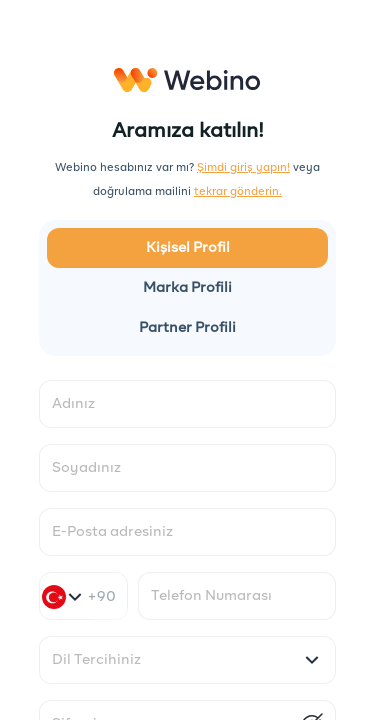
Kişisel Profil (188, 248)
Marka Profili (187, 288)
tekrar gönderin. (238, 191)
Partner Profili (187, 328)
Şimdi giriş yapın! (243, 167)
